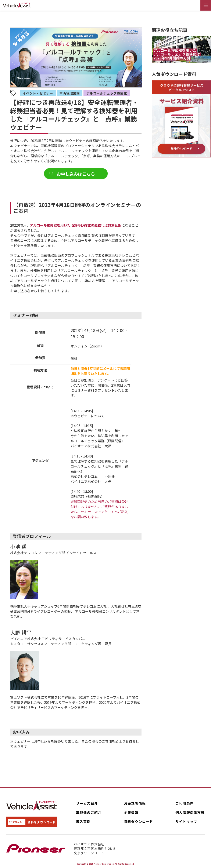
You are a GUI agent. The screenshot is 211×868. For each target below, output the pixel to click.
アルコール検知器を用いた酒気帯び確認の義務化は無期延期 (76, 225)
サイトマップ (186, 821)
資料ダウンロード (139, 821)
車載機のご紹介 (89, 812)
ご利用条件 (185, 803)
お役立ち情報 (135, 803)
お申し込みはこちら (76, 174)
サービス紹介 (87, 803)
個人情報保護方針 (190, 812)
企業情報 (131, 812)
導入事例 (83, 821)
